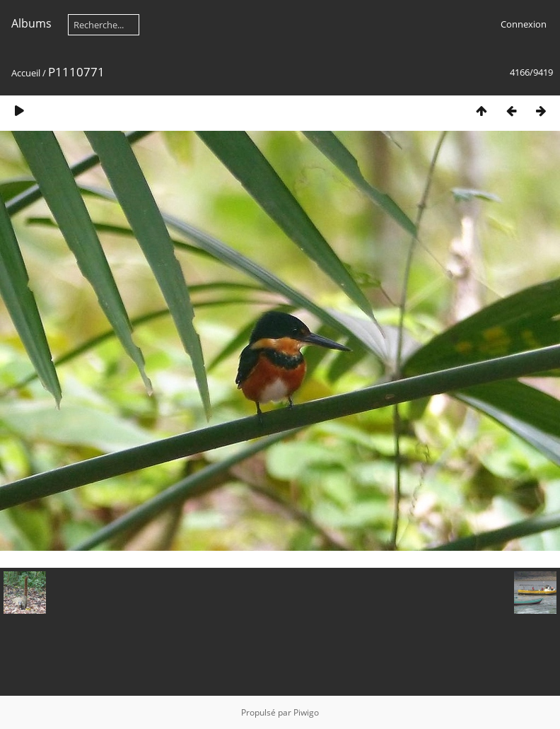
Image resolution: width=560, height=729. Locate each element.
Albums (31, 23)
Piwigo (306, 712)
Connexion (524, 24)
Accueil (26, 73)
